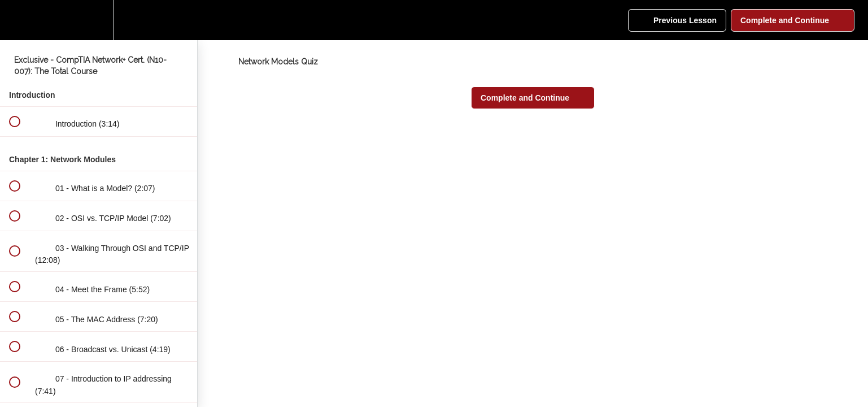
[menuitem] (99, 20)
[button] (14, 20)
